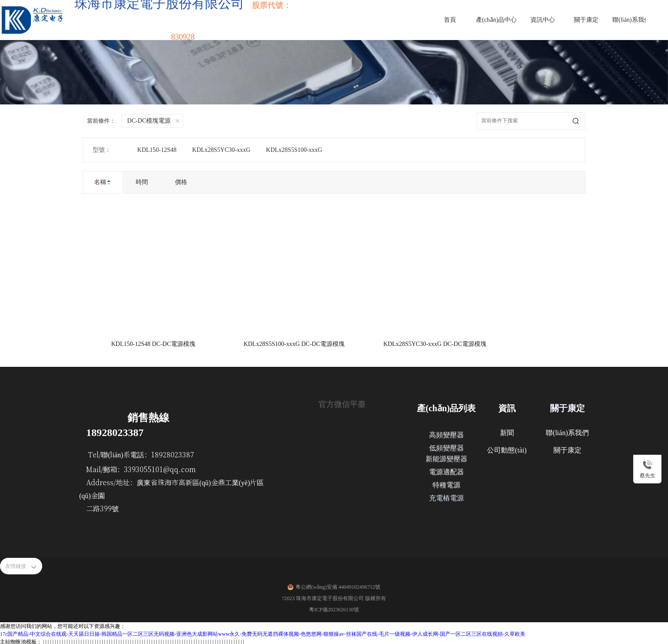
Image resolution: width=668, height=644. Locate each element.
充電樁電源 (446, 496)
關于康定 (567, 406)
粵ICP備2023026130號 (334, 608)
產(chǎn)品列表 (446, 406)
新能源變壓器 (446, 457)
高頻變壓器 (446, 433)
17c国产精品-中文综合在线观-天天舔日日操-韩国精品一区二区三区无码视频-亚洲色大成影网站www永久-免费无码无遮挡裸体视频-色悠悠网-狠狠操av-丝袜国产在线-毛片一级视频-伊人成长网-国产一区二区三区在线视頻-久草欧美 (263, 632)
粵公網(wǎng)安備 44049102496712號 (338, 585)
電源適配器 (446, 470)
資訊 (507, 406)
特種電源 (446, 483)
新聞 (507, 431)
